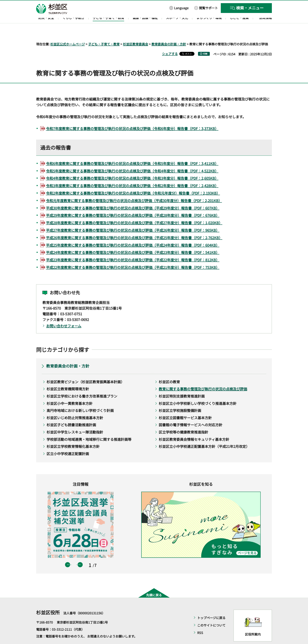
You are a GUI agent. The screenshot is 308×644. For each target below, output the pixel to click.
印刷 (205, 42)
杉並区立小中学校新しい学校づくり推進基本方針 (198, 392)
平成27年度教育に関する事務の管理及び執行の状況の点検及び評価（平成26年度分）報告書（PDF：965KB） (133, 219)
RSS (200, 621)
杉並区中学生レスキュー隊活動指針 (75, 421)
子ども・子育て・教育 (104, 33)
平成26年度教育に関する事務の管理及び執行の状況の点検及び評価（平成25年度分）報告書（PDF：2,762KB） (134, 226)
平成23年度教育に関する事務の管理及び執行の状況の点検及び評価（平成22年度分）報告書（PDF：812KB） (133, 249)
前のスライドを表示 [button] (68, 553)
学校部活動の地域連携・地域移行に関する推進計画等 (89, 428)
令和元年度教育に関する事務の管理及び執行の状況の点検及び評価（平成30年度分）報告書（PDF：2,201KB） (134, 189)
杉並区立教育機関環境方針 (68, 378)
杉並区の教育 (169, 370)
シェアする (170, 42)
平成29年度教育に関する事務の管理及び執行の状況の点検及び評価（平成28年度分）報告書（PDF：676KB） (133, 204)
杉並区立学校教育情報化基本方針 (73, 435)
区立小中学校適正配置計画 (68, 442)
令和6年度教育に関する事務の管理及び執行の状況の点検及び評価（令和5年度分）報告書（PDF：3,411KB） (132, 152)
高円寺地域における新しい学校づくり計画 (80, 399)
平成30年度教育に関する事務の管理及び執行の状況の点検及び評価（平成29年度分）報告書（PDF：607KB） (133, 197)
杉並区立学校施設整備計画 (180, 399)
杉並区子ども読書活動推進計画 (71, 413)
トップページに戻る (211, 606)
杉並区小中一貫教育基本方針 (70, 392)
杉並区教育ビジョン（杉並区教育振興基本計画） (85, 370)
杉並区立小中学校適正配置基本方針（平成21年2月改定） (204, 435)
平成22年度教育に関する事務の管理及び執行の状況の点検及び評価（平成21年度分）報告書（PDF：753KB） (133, 256)
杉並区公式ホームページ (68, 33)
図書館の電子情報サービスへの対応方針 (191, 413)
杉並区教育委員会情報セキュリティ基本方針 (194, 428)
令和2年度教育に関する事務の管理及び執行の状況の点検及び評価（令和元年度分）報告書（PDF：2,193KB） (133, 182)
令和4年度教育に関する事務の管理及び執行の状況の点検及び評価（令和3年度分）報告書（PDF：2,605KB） (132, 167)
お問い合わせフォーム (64, 314)
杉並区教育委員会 (136, 33)
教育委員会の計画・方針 (169, 33)
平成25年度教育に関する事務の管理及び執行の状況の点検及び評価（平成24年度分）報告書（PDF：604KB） (133, 234)
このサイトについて (211, 614)
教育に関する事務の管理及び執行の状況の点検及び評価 (203, 378)
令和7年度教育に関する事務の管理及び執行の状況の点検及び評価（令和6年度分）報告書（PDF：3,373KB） (132, 117)
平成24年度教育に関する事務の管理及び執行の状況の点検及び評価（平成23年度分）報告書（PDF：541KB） (133, 241)
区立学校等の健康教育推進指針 (183, 421)
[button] (179, 8)
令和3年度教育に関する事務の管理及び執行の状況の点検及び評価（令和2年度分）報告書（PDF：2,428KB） (132, 174)
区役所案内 (253, 623)
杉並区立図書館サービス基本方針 (185, 406)
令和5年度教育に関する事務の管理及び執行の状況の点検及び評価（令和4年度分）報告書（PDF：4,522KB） (132, 159)
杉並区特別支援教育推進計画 (182, 385)
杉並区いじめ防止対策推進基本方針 (75, 406)
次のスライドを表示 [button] (80, 553)
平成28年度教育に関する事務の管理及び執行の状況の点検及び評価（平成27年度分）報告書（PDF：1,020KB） (134, 211)
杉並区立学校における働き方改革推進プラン (82, 385)
